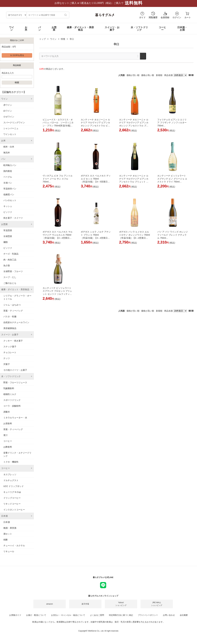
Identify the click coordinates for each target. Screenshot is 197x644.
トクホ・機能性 (11, 465)
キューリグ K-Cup (12, 495)
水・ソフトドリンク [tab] (11, 379)
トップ (42, 42)
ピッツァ (8, 215)
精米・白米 (9, 150)
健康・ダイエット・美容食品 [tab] (15, 292)
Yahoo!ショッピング (121, 607)
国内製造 (8, 174)
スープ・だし (10, 280)
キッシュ (8, 209)
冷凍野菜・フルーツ (13, 274)
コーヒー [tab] (6, 471)
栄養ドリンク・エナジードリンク (17, 457)
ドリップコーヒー (12, 501)
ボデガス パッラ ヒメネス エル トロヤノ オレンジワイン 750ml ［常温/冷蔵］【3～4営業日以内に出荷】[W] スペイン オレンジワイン (135, 241)
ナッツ (7, 361)
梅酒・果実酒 (10, 531)
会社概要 (184, 618)
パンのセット (10, 203)
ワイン (12, 32)
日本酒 (7, 525)
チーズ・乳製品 (11, 257)
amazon (50, 607)
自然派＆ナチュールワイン (16, 325)
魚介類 (7, 269)
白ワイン (8, 114)
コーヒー (162, 32)
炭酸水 (7, 415)
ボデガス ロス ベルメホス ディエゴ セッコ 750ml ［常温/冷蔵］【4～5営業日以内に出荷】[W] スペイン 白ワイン (96, 185)
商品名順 (169, 78)
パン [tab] (3, 162)
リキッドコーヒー (12, 507)
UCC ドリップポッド (14, 489)
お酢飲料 (8, 450)
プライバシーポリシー (148, 618)
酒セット (8, 537)
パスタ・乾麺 (10, 320)
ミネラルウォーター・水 (15, 421)
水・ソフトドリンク (139, 32)
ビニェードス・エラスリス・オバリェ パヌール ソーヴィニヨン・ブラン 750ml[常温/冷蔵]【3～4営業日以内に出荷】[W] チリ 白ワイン (58, 129)
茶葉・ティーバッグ (13, 314)
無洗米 (7, 156)
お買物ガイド (15, 618)
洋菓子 (7, 367)
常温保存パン (10, 192)
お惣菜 (54, 32)
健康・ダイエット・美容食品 (80, 32)
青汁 (6, 438)
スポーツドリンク (12, 403)
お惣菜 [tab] (4, 227)
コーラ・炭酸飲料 (12, 409)
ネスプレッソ (10, 478)
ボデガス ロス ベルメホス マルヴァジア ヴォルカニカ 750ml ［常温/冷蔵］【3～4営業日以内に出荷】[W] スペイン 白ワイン (58, 241)
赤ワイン (8, 108)
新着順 (159, 78)
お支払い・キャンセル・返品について (68, 618)
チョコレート (10, 356)
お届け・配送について (36, 618)
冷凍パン (8, 186)
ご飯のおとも (10, 286)
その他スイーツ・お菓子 (15, 373)
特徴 (63, 42)
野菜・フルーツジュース (15, 386)
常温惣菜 (8, 233)
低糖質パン (9, 198)
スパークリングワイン (14, 126)
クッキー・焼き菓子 (13, 344)
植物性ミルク (10, 397)
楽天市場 (85, 607)
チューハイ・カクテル (14, 549)
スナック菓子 (10, 350)
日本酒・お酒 (182, 32)
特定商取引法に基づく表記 (121, 618)
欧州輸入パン (10, 168)
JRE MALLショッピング (157, 607)
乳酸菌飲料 (9, 391)
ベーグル (8, 180)
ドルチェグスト (11, 483)
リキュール (9, 554)
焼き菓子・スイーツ (13, 221)
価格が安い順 (133, 78)
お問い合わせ (169, 618)
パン (40, 32)
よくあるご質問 (97, 618)
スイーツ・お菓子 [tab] (10, 338)
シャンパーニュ (11, 131)
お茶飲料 (8, 427)
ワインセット (10, 137)
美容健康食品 (10, 331)
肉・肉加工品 (10, 263)
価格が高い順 (148, 78)
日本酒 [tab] (4, 519)
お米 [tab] (3, 144)
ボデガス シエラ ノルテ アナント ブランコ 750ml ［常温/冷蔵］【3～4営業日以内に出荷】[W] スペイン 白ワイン (96, 241)
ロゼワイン (9, 120)
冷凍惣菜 (8, 239)
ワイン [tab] (4, 102)
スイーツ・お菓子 (112, 32)
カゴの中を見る (17, 58)
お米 (26, 32)
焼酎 (6, 543)
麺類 (6, 245)
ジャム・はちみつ (12, 308)
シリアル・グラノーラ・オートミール (17, 300)
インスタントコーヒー (14, 513)
